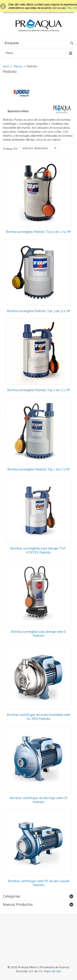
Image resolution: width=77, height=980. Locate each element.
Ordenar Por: (11, 149)
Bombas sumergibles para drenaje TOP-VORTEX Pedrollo (38, 550)
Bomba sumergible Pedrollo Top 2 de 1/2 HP (39, 390)
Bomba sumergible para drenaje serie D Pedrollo (39, 634)
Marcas (18, 66)
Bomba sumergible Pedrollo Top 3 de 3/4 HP (39, 311)
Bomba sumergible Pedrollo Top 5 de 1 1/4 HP (38, 232)
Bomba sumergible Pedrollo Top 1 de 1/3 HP (39, 469)
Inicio (6, 66)
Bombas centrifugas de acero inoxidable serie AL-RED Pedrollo (39, 717)
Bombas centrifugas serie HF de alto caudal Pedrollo (39, 883)
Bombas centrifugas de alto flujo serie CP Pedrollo (39, 800)
